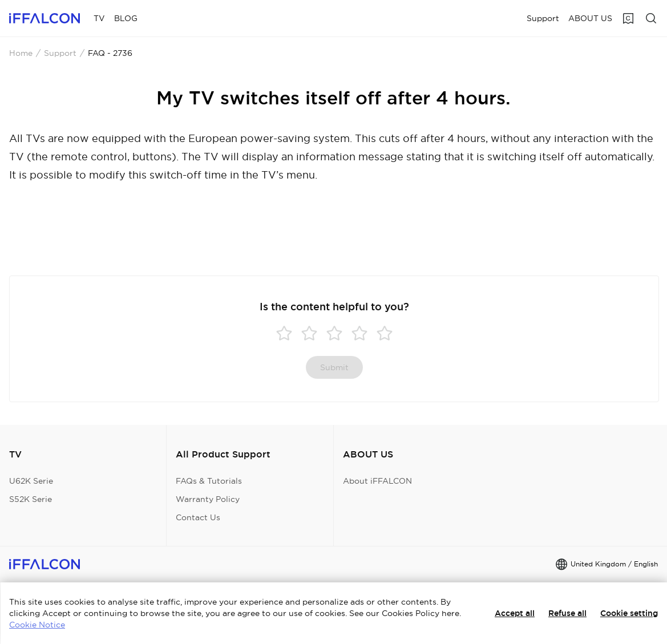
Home (21, 53)
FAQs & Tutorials (209, 481)
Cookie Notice (37, 625)
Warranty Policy (208, 499)
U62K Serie (31, 481)
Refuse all (567, 613)
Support (60, 53)
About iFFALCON (377, 481)
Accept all (515, 613)
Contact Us (198, 517)
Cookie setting (629, 613)
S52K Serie (31, 499)
